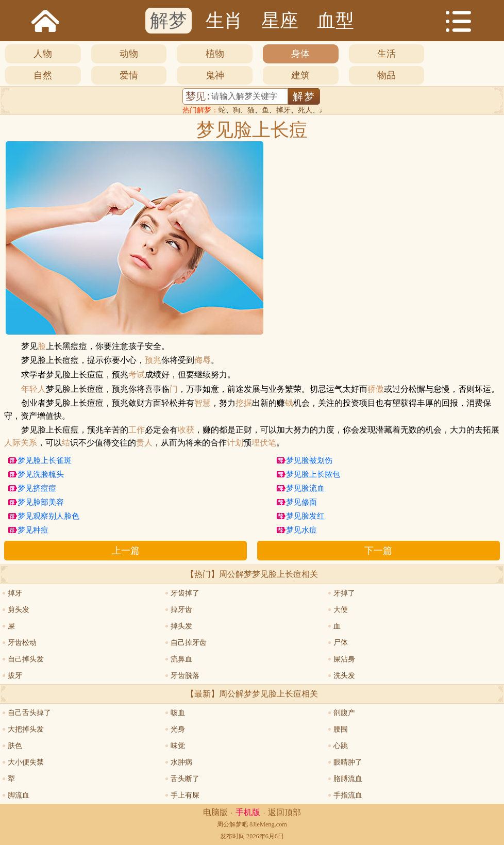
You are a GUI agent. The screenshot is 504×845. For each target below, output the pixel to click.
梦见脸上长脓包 (313, 474)
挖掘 (244, 403)
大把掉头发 (26, 729)
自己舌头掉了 (29, 713)
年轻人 (33, 389)
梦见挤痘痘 (37, 488)
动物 (129, 54)
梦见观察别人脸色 (48, 516)
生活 (387, 54)
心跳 (341, 746)
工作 (137, 430)
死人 (305, 110)
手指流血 (348, 795)
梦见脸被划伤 (309, 460)
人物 (43, 54)
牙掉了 (344, 593)
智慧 (203, 403)
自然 (43, 75)
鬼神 (215, 75)
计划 (235, 443)
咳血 (178, 713)
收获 (186, 430)
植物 (215, 54)
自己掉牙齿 (189, 643)
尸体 (341, 643)
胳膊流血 (348, 779)
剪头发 (19, 610)
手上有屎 (185, 795)
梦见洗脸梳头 (41, 474)
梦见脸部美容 (41, 502)
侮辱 (203, 360)
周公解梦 (229, 824)
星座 (280, 21)
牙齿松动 (22, 643)
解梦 (169, 21)
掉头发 (181, 626)
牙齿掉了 (185, 593)
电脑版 (215, 812)
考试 (137, 375)
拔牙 (15, 676)
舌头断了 (185, 779)
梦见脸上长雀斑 (45, 460)
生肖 (224, 21)
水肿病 (181, 762)
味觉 (178, 746)
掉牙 (283, 110)
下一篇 (378, 551)
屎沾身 (344, 659)
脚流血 (19, 795)
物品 (387, 75)
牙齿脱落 (185, 676)
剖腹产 (344, 713)
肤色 (15, 746)
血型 (335, 21)
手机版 (248, 812)
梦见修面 (301, 502)
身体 (300, 54)
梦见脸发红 (305, 516)
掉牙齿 (181, 610)
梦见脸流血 (305, 488)
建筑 (300, 75)
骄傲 (376, 389)
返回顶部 (284, 812)
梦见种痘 (33, 530)
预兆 (153, 360)
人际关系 (21, 443)
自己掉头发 (26, 659)
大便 (341, 610)
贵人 (144, 443)
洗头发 (344, 676)
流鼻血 (181, 659)
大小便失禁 (26, 762)
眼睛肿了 (348, 762)
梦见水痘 (301, 530)
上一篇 (126, 551)
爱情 (129, 75)
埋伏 (260, 443)
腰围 (341, 729)
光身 (178, 729)
